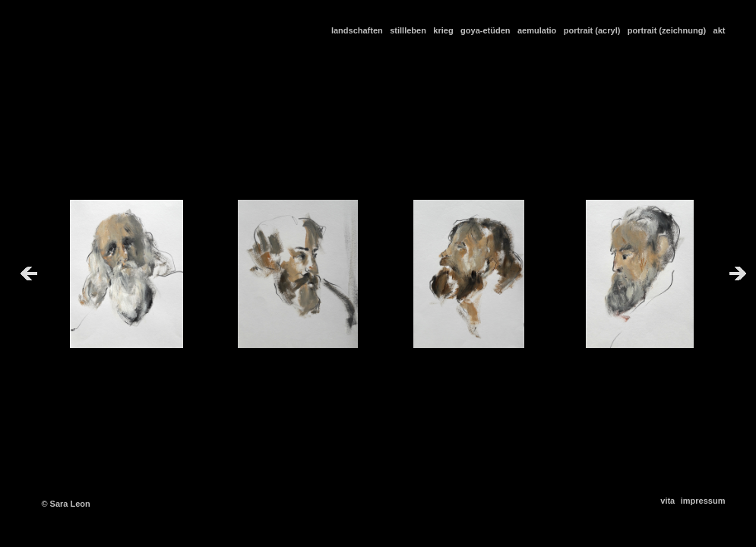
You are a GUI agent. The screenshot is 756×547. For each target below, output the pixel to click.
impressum (703, 501)
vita (669, 501)
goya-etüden (488, 30)
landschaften (359, 30)
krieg (445, 30)
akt (720, 30)
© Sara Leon (65, 504)
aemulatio (539, 30)
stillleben (410, 30)
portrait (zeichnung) (669, 30)
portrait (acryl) (595, 30)
